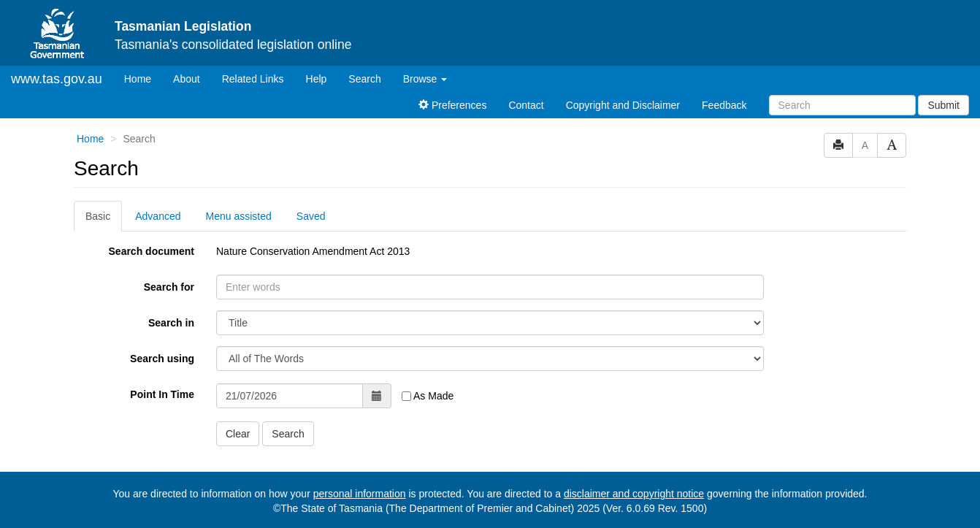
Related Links (253, 79)
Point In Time (162, 394)
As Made (428, 396)
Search (364, 79)
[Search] (842, 105)
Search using (162, 359)
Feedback (724, 105)
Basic (98, 216)
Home (143, 78)
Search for (169, 287)
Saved (311, 216)
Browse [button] (425, 79)
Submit (943, 105)
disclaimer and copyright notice (634, 494)
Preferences (452, 105)
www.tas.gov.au (57, 79)
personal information (360, 494)
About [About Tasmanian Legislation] (187, 79)
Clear (238, 434)
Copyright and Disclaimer (623, 105)
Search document (152, 251)
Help (317, 79)
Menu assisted (239, 216)
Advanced (158, 216)
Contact (526, 105)
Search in (171, 323)
